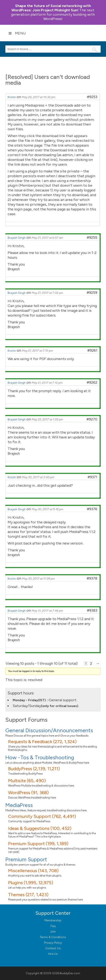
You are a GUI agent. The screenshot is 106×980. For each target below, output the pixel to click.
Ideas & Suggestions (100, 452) (40, 828)
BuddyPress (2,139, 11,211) (34, 769)
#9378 (92, 578)
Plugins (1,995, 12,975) (31, 883)
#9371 (92, 477)
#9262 (92, 382)
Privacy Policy (53, 943)
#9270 (92, 419)
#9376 (92, 509)
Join (53, 932)
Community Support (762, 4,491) (42, 816)
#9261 (92, 350)
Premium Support (26, 859)
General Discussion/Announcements (49, 730)
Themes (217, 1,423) (28, 895)
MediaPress (19, 805)
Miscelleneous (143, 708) (33, 871)
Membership (53, 920)
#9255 (92, 237)
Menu (17, 33)
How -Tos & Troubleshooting (40, 757)
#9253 (92, 97)
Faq (53, 926)
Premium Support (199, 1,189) (38, 844)
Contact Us (53, 948)
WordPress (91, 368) (28, 793)
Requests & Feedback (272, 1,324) (42, 742)
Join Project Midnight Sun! (51, 8)
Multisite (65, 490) (27, 781)
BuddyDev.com (70, 973)
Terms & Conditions (53, 937)
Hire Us (53, 954)
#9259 (92, 293)
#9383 (92, 610)
